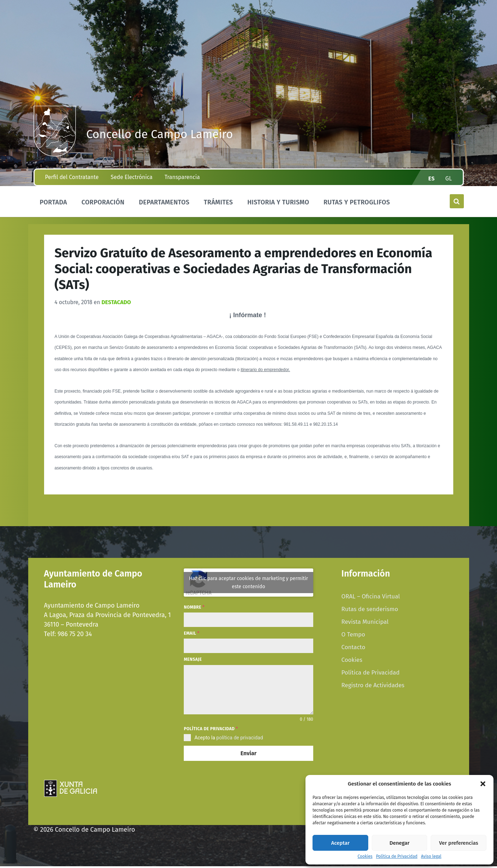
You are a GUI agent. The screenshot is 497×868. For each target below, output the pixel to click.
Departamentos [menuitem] (164, 207)
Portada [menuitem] (54, 207)
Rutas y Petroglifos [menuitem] (357, 207)
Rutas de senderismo (370, 614)
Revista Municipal (365, 627)
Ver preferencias (459, 843)
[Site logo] (55, 156)
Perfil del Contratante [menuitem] (72, 182)
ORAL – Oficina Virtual (371, 601)
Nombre (194, 612)
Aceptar (340, 843)
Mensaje (193, 664)
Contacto (353, 652)
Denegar (399, 843)
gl (448, 183)
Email (192, 638)
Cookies (365, 857)
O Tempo (353, 639)
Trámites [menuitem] (219, 207)
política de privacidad (240, 743)
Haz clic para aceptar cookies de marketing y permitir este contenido (248, 587)
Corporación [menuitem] (103, 207)
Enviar (248, 758)
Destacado (116, 307)
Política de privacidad (211, 733)
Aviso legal (431, 857)
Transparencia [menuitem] (182, 182)
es (431, 183)
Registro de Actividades (373, 690)
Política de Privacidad (397, 857)
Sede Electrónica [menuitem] (132, 182)
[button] (483, 784)
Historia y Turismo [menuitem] (278, 207)
